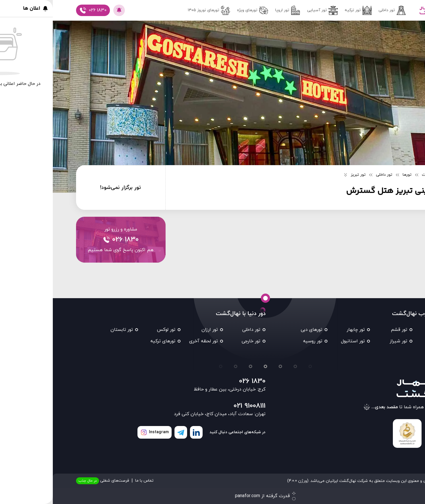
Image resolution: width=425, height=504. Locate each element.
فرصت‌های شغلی (50, 481)
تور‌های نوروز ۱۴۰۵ (156, 10)
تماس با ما (92, 481)
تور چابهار (303, 330)
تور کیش (388, 341)
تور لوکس (113, 330)
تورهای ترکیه (110, 341)
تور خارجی (198, 341)
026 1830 (199, 381)
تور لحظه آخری (151, 341)
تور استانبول (300, 341)
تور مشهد (388, 330)
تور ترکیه (305, 10)
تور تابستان (69, 330)
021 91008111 (197, 406)
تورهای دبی (259, 330)
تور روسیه (260, 341)
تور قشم (346, 330)
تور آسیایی (270, 10)
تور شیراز (346, 341)
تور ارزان (157, 330)
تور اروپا (235, 10)
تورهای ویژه (200, 10)
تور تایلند (388, 353)
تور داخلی (339, 10)
